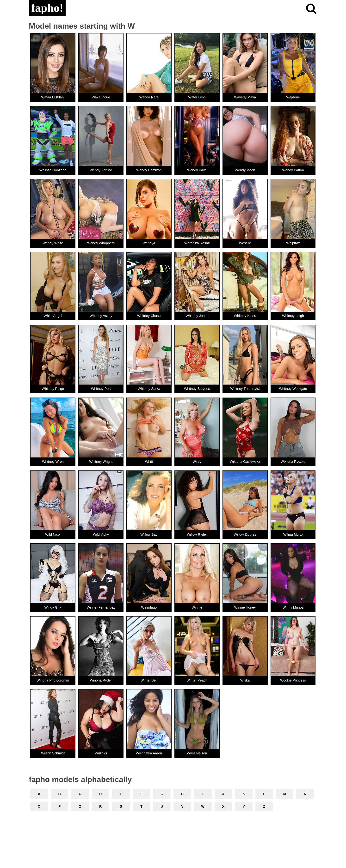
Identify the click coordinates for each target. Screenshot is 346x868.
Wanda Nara (149, 97)
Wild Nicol (53, 534)
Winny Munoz (293, 607)
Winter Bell (149, 680)
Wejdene (293, 97)
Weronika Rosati (197, 243)
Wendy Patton (293, 170)
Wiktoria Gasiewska (245, 462)
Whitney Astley (101, 316)
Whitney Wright (101, 462)
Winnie (197, 607)
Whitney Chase (149, 316)
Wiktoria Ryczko (293, 462)
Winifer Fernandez (101, 607)
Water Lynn (197, 97)
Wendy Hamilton (149, 170)
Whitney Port (101, 389)
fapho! (47, 8)
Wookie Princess (293, 680)
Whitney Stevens (197, 389)
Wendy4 (149, 243)
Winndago (149, 607)
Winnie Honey (245, 607)
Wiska (245, 680)
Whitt (149, 462)
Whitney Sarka (149, 389)
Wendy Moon (245, 170)
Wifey (197, 462)
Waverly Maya (245, 97)
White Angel (53, 316)
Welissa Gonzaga (53, 170)
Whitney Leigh (293, 316)
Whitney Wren (53, 462)
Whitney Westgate (293, 389)
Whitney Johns (197, 316)
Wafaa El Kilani (53, 97)
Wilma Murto (293, 534)
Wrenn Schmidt (53, 753)
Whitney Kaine (245, 316)
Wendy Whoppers (101, 243)
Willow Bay (149, 534)
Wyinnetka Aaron (149, 753)
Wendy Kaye (197, 170)
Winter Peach (197, 680)
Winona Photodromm (53, 680)
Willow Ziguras (245, 534)
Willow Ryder (197, 534)
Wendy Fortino (101, 170)
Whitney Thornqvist (245, 389)
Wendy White (53, 243)
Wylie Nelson (197, 753)
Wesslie (245, 243)
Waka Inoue (101, 97)
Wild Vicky (101, 534)
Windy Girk (53, 607)
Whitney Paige (53, 389)
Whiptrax (293, 243)
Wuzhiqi (101, 753)
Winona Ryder (101, 680)
